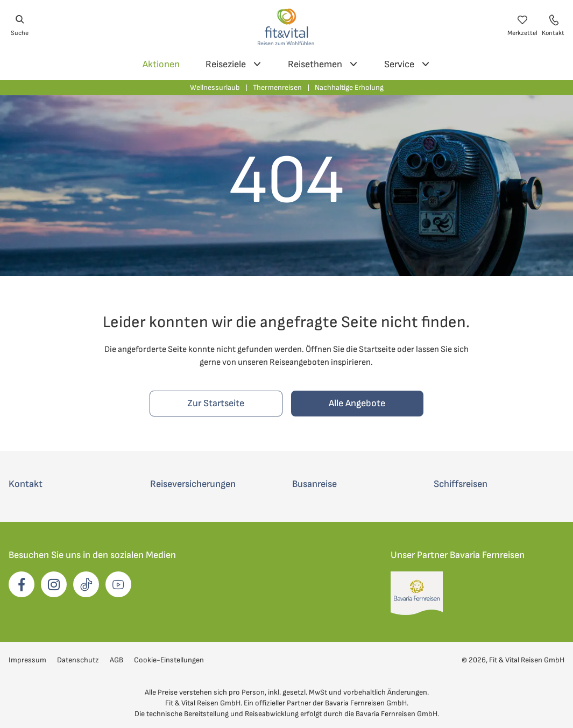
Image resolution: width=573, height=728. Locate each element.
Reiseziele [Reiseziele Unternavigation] (234, 66)
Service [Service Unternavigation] (407, 66)
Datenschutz (78, 660)
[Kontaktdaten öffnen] (553, 26)
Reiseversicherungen (193, 484)
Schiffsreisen (461, 484)
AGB (116, 660)
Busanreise (314, 484)
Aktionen (161, 64)
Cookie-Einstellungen (169, 660)
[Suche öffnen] (19, 26)
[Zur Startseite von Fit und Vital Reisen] (286, 26)
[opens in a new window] (22, 584)
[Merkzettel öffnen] (522, 26)
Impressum (27, 660)
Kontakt (26, 484)
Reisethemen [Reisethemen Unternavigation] (323, 66)
